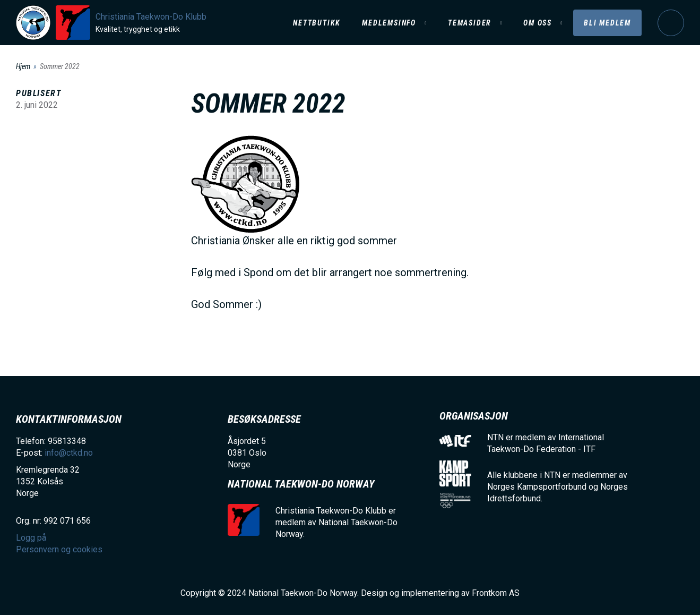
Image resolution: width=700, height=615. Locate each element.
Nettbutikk (317, 23)
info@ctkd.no (69, 453)
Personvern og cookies (59, 549)
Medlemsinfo (389, 23)
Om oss (538, 23)
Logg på (671, 23)
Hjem (23, 66)
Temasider (470, 23)
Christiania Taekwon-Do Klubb (151, 17)
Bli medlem (607, 23)
